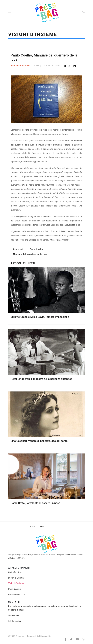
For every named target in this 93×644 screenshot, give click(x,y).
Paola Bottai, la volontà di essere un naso (35, 503)
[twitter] (71, 639)
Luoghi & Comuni (16, 578)
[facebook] (66, 639)
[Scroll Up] (37, 527)
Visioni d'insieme (20, 66)
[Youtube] (77, 639)
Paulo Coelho (37, 249)
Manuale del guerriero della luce (30, 254)
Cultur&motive (15, 572)
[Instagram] (83, 639)
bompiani (18, 249)
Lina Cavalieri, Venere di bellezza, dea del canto (39, 441)
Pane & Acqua (15, 589)
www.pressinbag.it (15, 555)
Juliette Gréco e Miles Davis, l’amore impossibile (40, 317)
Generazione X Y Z (17, 595)
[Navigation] (16, 12)
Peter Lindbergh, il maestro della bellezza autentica (41, 379)
